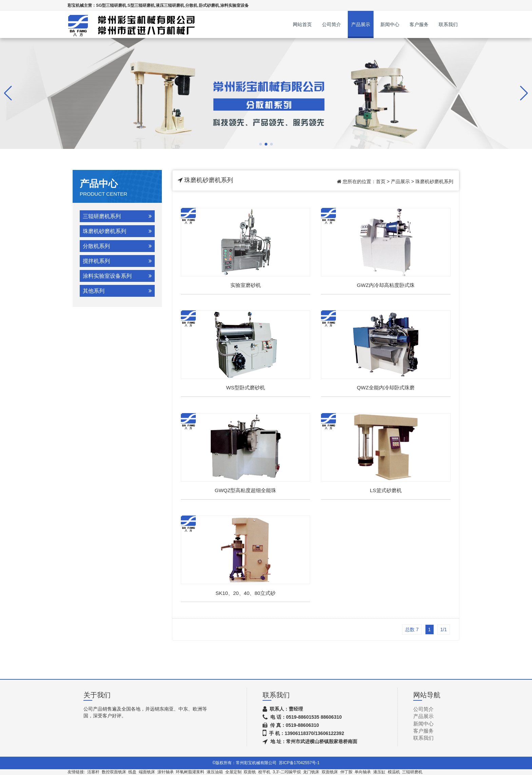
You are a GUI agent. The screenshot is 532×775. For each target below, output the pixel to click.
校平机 (264, 772)
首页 (381, 181)
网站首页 (302, 24)
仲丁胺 (346, 772)
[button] (261, 144)
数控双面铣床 (114, 772)
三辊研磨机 (412, 772)
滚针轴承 (166, 772)
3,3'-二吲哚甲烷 (287, 772)
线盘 (132, 772)
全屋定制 (233, 772)
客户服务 (419, 24)
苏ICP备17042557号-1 (299, 763)
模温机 (394, 772)
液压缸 (379, 772)
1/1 (444, 629)
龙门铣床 (311, 772)
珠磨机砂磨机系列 (434, 181)
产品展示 (361, 24)
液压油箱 (215, 772)
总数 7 (412, 629)
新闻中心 (390, 24)
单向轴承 (363, 772)
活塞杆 (93, 772)
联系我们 (448, 24)
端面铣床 (147, 772)
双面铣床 (330, 772)
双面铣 (250, 772)
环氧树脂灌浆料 (190, 772)
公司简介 (331, 24)
